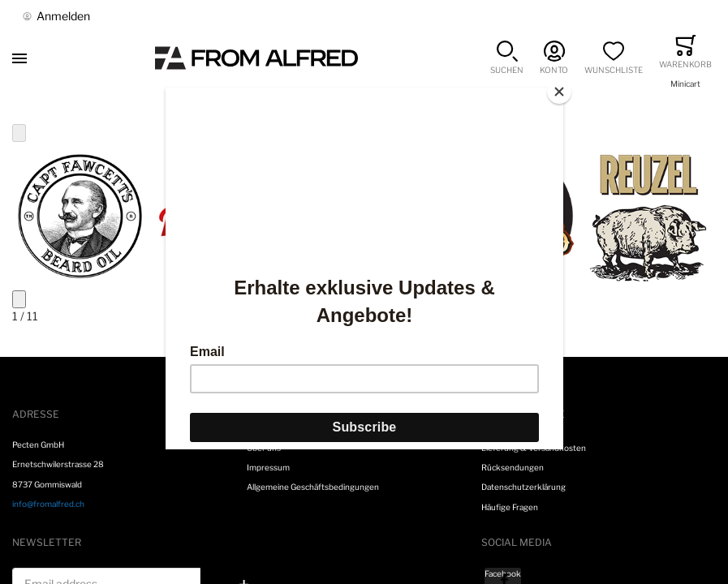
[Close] (559, 92)
